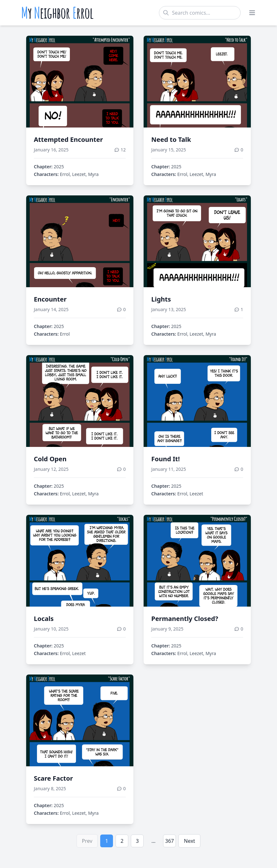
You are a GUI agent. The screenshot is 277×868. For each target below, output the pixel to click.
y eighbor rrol (57, 13)
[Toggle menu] (252, 13)
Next (189, 841)
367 (170, 841)
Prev (87, 841)
